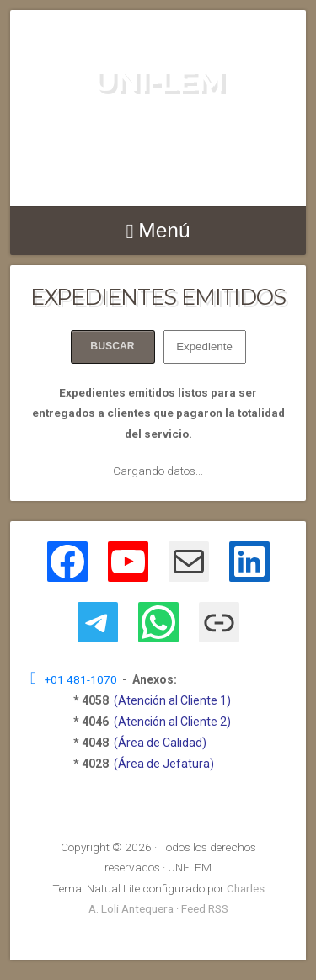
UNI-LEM (158, 80)
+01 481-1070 (83, 679)
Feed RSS (205, 908)
